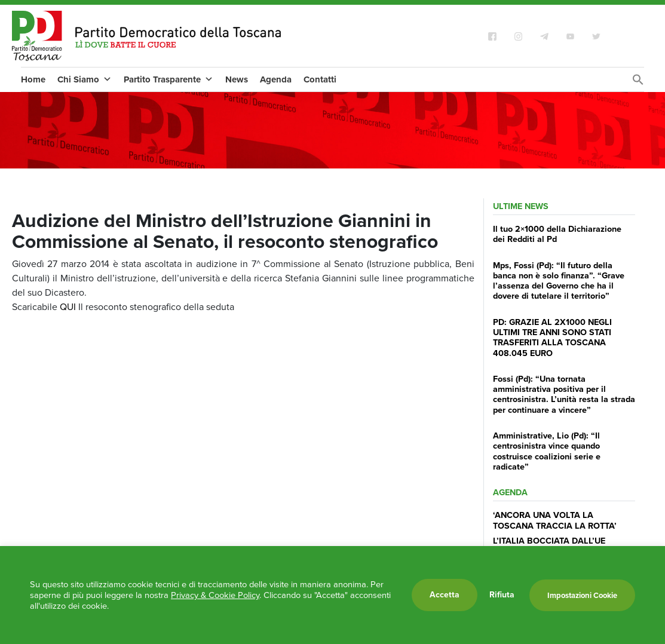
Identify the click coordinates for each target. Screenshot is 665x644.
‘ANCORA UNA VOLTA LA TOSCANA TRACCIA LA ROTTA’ (555, 520)
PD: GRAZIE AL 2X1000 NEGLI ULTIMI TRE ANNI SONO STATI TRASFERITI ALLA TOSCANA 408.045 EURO (552, 338)
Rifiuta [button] (502, 595)
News (237, 79)
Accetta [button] (445, 595)
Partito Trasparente (168, 79)
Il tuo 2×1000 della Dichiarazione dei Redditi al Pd (557, 234)
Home (33, 79)
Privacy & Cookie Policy (215, 595)
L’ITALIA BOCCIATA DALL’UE (549, 541)
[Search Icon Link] (638, 83)
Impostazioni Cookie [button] (582, 595)
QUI (68, 307)
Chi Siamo (85, 79)
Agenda (276, 79)
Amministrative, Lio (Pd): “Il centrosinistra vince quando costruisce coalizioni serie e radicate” (547, 451)
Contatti (320, 79)
